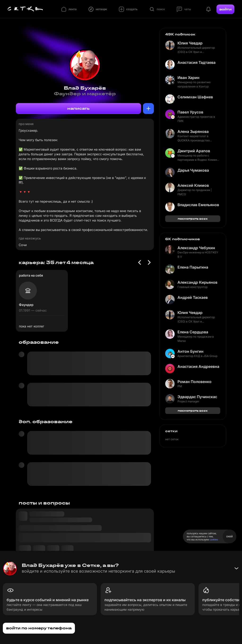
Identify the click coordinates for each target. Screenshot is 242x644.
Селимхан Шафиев (195, 97)
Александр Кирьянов (197, 282)
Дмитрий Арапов (194, 151)
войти (225, 9)
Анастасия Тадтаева (197, 62)
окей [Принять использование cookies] (229, 536)
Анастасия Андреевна (198, 366)
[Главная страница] (25, 9)
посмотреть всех (193, 219)
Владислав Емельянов (198, 205)
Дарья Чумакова (193, 170)
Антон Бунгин (190, 351)
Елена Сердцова (193, 332)
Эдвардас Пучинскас (197, 397)
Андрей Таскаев (193, 297)
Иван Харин (188, 78)
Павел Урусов (190, 112)
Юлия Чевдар (190, 43)
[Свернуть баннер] (236, 568)
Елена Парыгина (193, 267)
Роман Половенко (194, 382)
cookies (214, 540)
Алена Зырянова (193, 131)
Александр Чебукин (196, 248)
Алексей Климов (193, 185)
